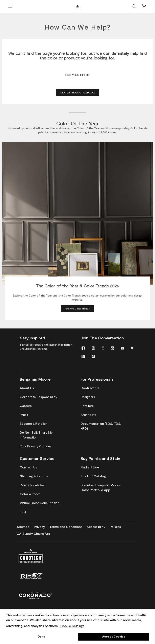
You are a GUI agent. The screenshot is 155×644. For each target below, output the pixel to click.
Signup (24, 345)
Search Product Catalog (78, 92)
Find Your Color (77, 75)
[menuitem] (83, 348)
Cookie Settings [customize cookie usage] (72, 626)
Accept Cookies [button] (114, 636)
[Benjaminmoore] (77, 7)
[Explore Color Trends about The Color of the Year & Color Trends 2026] (77, 309)
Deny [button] (41, 636)
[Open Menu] (10, 7)
